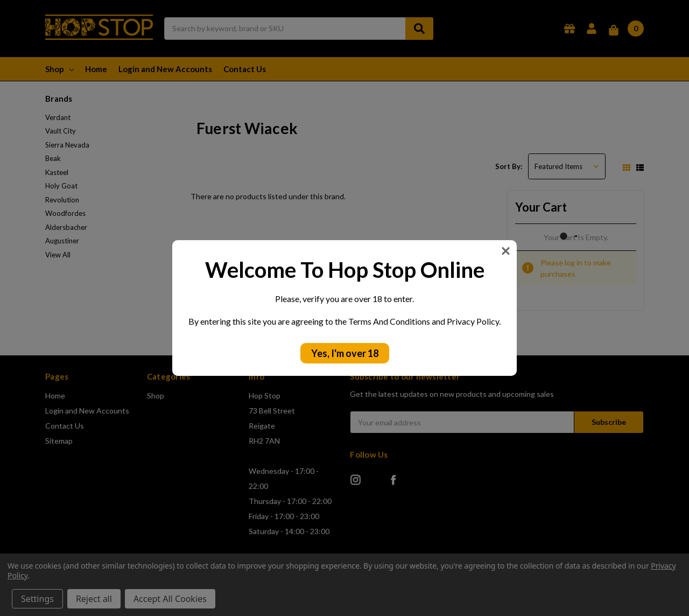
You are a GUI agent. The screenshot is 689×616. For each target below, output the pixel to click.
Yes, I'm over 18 (345, 353)
